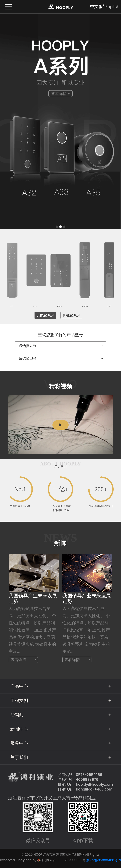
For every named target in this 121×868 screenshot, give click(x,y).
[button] (57, 227)
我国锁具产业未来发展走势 (33, 598)
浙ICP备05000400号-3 (104, 860)
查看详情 (24, 660)
